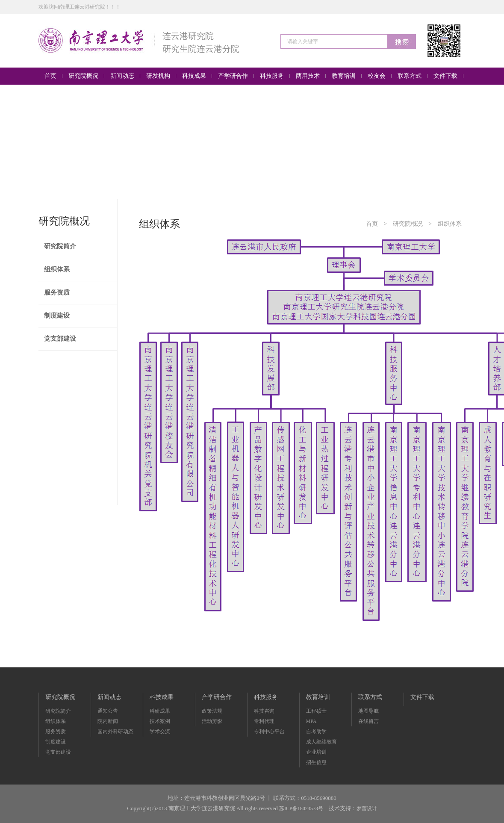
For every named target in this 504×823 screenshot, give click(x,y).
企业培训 (316, 752)
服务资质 (57, 292)
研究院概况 (408, 224)
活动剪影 (212, 721)
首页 (372, 224)
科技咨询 (264, 711)
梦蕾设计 (367, 808)
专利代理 (264, 721)
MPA (311, 721)
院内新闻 (108, 721)
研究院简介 (60, 246)
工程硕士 (316, 711)
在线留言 (368, 721)
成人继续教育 (321, 742)
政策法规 (212, 711)
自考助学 (316, 732)
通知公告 (108, 711)
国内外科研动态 (115, 732)
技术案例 (160, 721)
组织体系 (57, 269)
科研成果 (160, 711)
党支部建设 (60, 339)
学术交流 (160, 732)
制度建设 (57, 316)
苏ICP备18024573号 (301, 808)
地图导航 (368, 711)
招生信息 (316, 762)
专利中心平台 (269, 732)
